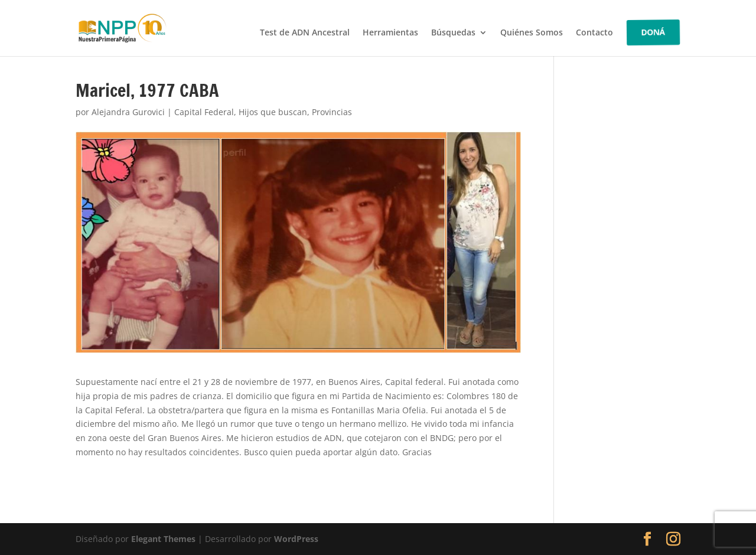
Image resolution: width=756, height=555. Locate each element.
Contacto (594, 33)
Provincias (332, 112)
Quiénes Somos (532, 33)
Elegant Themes (163, 539)
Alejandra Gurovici (128, 112)
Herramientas (390, 33)
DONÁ (653, 32)
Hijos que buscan (273, 112)
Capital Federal (204, 112)
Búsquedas (453, 33)
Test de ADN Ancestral (305, 33)
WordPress (296, 539)
